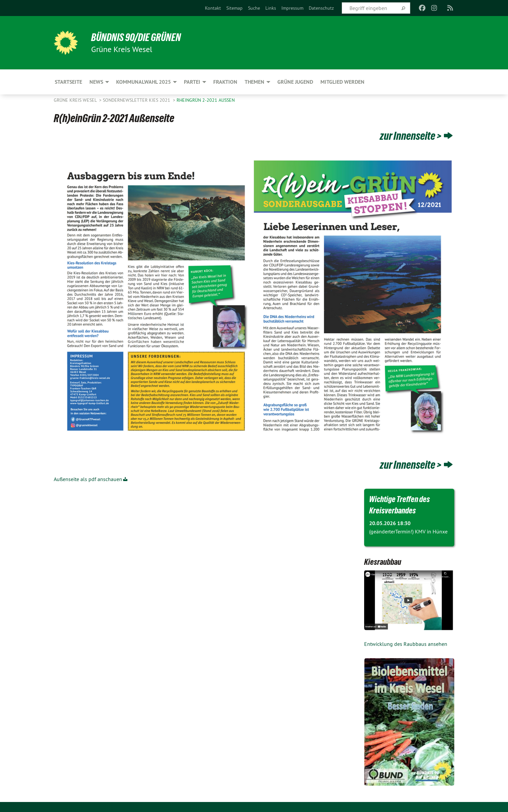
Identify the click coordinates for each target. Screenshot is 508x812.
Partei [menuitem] (192, 82)
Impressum (292, 8)
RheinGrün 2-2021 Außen (206, 100)
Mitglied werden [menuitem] (342, 82)
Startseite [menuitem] (68, 82)
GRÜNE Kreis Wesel (76, 100)
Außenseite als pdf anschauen (88, 479)
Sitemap (234, 8)
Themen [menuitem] (255, 82)
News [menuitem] (96, 82)
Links (271, 8)
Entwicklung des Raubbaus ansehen (406, 644)
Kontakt (213, 8)
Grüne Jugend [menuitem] (295, 82)
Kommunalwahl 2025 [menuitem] (144, 82)
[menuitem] (213, 8)
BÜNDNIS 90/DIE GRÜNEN (136, 37)
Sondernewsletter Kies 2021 (137, 100)
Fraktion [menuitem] (225, 82)
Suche (254, 8)
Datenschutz (321, 8)
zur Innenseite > (411, 136)
